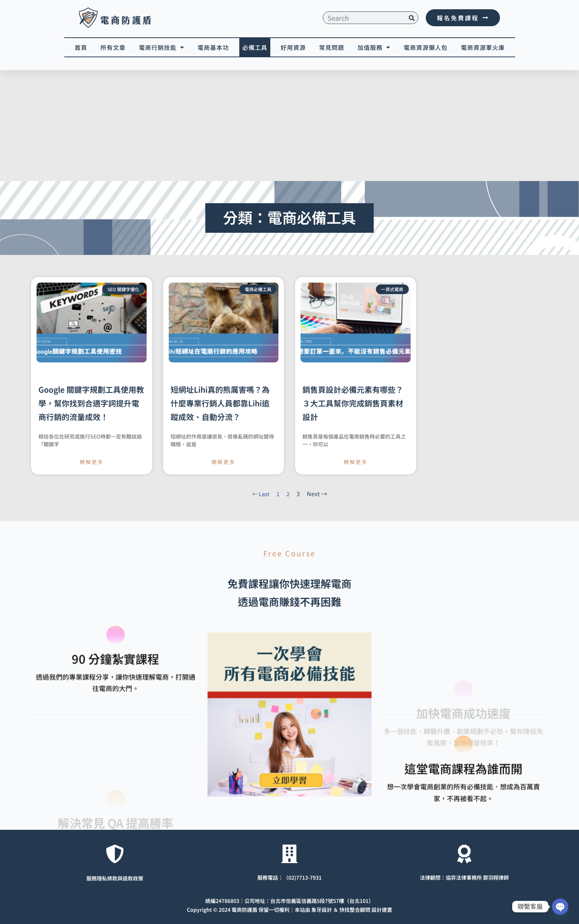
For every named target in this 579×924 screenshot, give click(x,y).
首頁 (81, 47)
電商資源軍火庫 (483, 47)
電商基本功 (213, 47)
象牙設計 (322, 908)
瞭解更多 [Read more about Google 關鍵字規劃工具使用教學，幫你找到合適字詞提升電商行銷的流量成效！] (92, 462)
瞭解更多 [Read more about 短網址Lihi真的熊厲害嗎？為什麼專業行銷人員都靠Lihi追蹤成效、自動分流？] (223, 462)
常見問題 (332, 47)
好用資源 (293, 47)
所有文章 (113, 47)
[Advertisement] (289, 126)
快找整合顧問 (355, 908)
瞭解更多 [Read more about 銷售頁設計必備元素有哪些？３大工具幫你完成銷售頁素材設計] (356, 462)
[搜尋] (412, 18)
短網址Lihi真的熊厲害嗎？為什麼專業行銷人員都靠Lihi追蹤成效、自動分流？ (220, 403)
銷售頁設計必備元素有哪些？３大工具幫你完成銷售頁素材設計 (353, 403)
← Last (261, 494)
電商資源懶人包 (426, 47)
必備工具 (255, 47)
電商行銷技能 (162, 47)
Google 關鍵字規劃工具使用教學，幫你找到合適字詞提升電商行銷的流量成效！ (91, 403)
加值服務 (374, 47)
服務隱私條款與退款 (110, 877)
